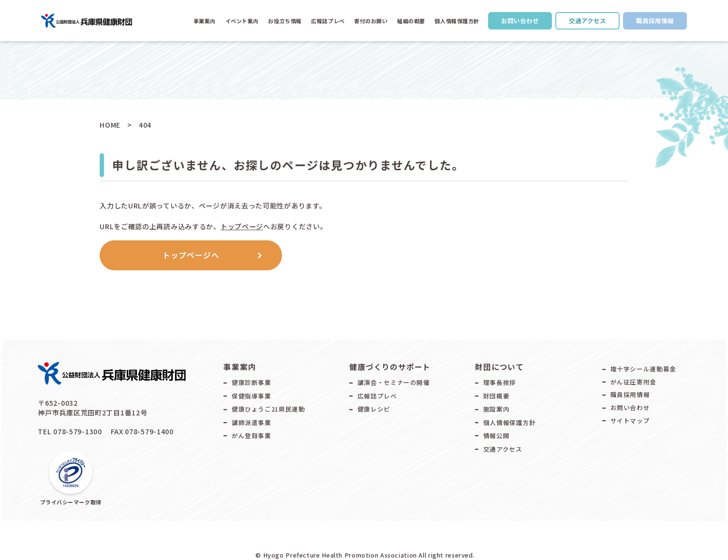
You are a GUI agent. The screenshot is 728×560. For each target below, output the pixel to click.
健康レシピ (374, 409)
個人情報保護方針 (457, 21)
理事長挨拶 (500, 382)
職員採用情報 (655, 21)
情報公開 (497, 435)
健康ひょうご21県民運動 (268, 409)
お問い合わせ (520, 21)
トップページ (242, 226)
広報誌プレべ (328, 21)
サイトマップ (630, 420)
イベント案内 (242, 21)
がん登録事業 (252, 435)
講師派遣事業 (252, 422)
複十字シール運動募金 (643, 369)
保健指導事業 (252, 396)
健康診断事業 (252, 382)
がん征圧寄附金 (633, 382)
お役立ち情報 (285, 21)
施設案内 (497, 409)
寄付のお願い (371, 21)
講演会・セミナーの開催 (394, 382)
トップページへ (191, 255)
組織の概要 (411, 21)
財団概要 (497, 396)
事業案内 (205, 21)
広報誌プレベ (377, 396)
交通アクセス (587, 21)
